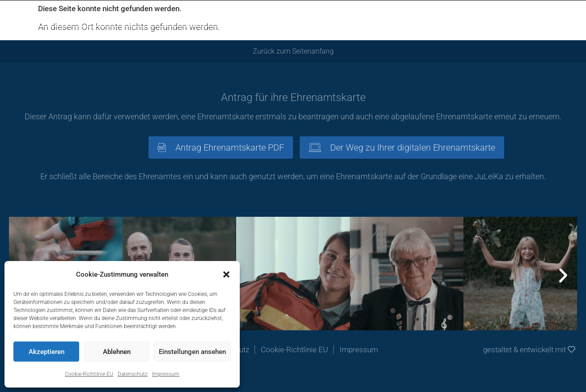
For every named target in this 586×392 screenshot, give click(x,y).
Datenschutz (133, 374)
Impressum (166, 374)
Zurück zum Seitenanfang (293, 51)
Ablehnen (117, 352)
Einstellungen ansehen (192, 352)
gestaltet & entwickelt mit (529, 350)
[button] (226, 274)
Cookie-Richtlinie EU (89, 374)
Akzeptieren (47, 352)
